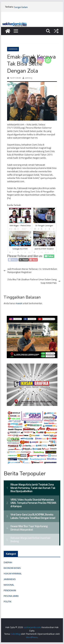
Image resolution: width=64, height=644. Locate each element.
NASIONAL (9, 585)
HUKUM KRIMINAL (13, 574)
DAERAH (8, 562)
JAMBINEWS (13, 49)
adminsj (29, 78)
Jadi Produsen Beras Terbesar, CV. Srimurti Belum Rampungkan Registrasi (30, 271)
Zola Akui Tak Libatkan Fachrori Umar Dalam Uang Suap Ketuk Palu (34, 281)
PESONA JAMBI (11, 596)
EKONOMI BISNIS (12, 568)
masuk (19, 303)
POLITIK (8, 601)
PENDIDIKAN (10, 590)
